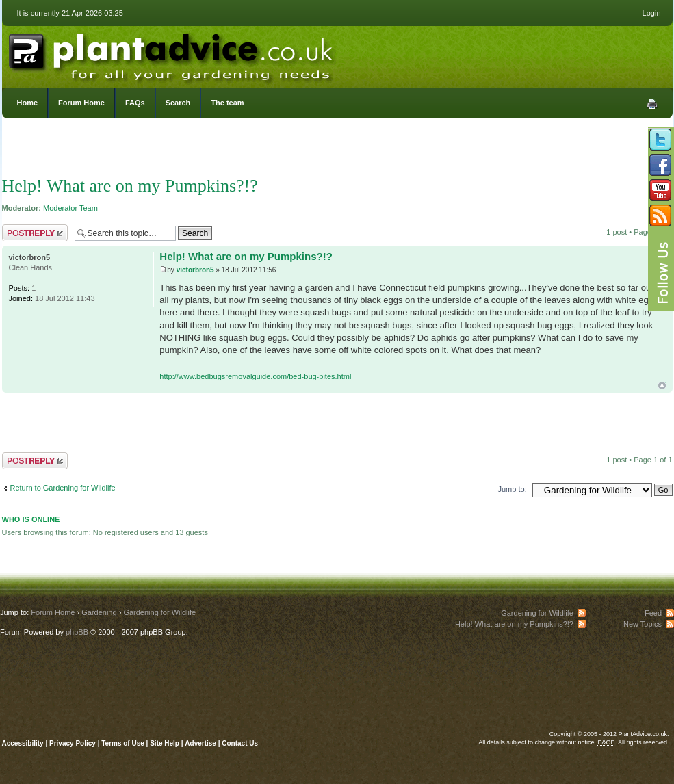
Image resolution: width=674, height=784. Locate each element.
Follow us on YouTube (660, 190)
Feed (653, 613)
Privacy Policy (74, 743)
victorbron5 (195, 270)
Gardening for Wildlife (159, 612)
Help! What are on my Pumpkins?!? (130, 186)
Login (652, 13)
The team (227, 103)
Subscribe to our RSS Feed (660, 215)
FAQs (135, 103)
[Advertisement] (337, 151)
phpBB (77, 632)
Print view (652, 104)
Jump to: (513, 489)
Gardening (99, 612)
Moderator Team (70, 208)
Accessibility (23, 743)
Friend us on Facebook (660, 165)
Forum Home (81, 103)
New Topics (643, 624)
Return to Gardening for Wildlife (63, 488)
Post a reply (35, 233)
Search (178, 103)
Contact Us (240, 743)
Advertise (200, 743)
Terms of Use (123, 743)
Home (28, 103)
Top (662, 386)
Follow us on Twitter (660, 140)
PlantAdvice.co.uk (172, 53)
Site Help (165, 743)
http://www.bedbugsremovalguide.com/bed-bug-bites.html (255, 376)
